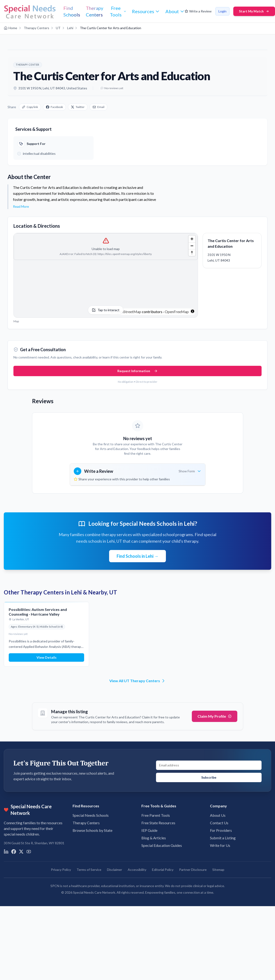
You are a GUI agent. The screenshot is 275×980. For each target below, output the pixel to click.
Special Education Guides (162, 845)
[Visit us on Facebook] (14, 852)
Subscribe (209, 777)
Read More (21, 206)
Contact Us (219, 823)
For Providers (221, 830)
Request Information (137, 371)
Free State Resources (158, 823)
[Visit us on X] (21, 852)
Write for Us (220, 845)
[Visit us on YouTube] (29, 852)
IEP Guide (149, 830)
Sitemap (218, 870)
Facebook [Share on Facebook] (54, 107)
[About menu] (175, 11)
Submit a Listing (223, 838)
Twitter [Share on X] (78, 107)
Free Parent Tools (156, 815)
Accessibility (137, 870)
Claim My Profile (215, 716)
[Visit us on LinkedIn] (6, 852)
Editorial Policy (163, 870)
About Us (218, 815)
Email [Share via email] (99, 107)
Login (222, 11)
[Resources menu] (146, 11)
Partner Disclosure (193, 870)
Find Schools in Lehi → (137, 556)
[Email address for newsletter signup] (209, 765)
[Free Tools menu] (118, 11)
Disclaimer (115, 870)
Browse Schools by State (92, 830)
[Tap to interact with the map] (106, 275)
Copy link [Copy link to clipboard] (30, 107)
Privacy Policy (61, 870)
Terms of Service (89, 870)
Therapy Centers (86, 823)
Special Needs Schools (91, 815)
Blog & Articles (154, 838)
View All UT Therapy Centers (137, 681)
